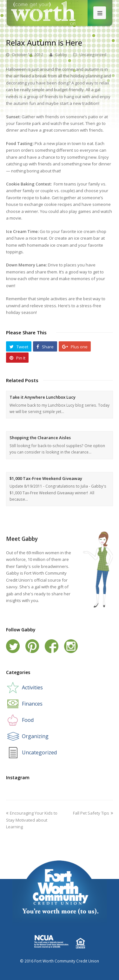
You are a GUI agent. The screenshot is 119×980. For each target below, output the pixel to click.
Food (28, 720)
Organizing (35, 736)
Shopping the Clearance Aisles (40, 438)
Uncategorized (93, 55)
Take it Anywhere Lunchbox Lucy (43, 397)
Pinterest (32, 646)
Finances (32, 704)
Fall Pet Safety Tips (93, 813)
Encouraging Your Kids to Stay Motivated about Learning (32, 820)
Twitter (13, 646)
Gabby (61, 55)
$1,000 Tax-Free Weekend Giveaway (46, 478)
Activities (32, 687)
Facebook (52, 646)
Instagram (71, 646)
